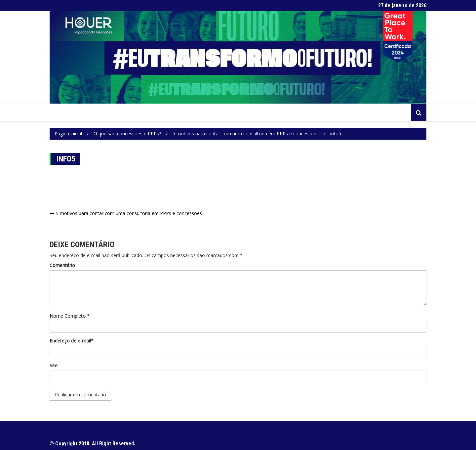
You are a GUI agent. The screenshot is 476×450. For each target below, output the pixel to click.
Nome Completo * (70, 316)
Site (54, 365)
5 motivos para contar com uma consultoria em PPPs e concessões (129, 213)
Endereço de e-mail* (72, 341)
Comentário (62, 265)
